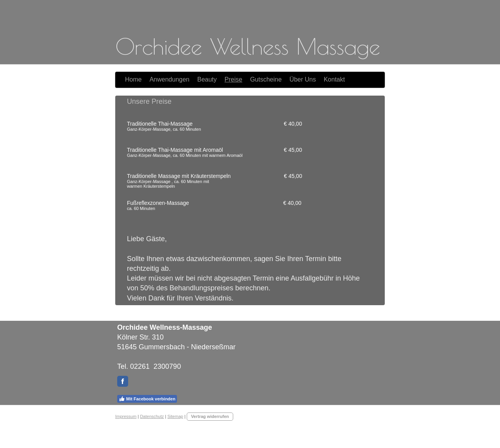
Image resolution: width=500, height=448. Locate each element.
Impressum (126, 416)
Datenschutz (152, 416)
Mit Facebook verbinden (147, 399)
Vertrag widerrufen (210, 416)
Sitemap (175, 416)
